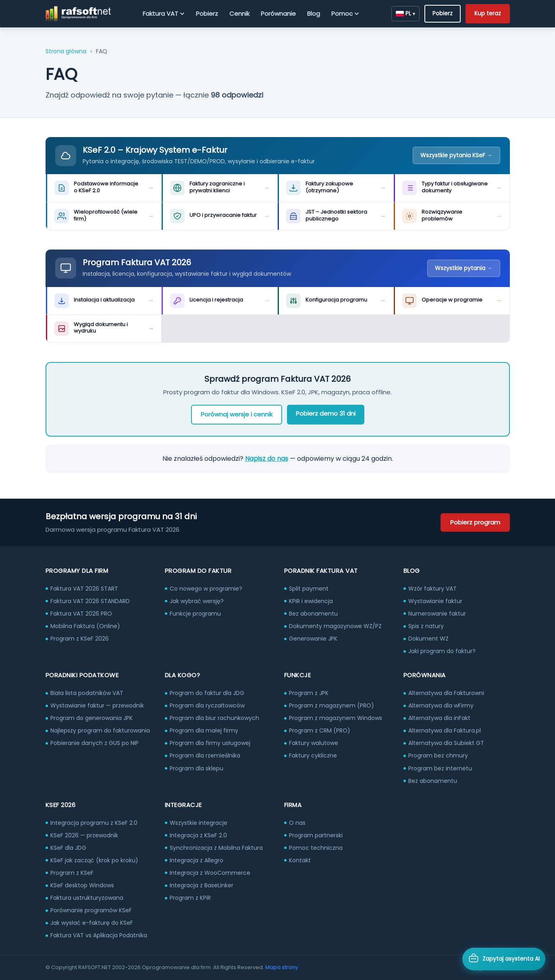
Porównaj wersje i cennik (237, 414)
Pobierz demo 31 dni (326, 413)
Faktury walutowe (314, 743)
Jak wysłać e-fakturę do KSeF (92, 923)
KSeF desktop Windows (82, 885)
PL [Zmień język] (405, 13)
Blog (314, 14)
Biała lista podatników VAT (87, 693)
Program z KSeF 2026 (80, 639)
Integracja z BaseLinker (202, 885)
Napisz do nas (267, 459)
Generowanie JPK (313, 639)
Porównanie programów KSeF (91, 910)
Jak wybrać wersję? (197, 601)
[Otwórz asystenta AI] (504, 959)
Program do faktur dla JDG (207, 693)
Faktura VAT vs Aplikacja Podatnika (99, 935)
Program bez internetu (440, 768)
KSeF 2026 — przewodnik (84, 835)
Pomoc (345, 14)
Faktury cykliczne (313, 755)
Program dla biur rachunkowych (214, 718)
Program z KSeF (72, 873)
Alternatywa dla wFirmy (441, 705)
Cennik (239, 14)
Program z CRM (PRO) (320, 730)
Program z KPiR (190, 898)
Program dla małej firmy (204, 730)
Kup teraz (488, 13)
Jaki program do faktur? (442, 651)
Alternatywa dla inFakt (439, 718)
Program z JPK (309, 693)
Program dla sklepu (196, 768)
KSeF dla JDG (68, 848)
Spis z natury (426, 626)
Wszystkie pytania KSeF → (456, 155)
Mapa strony (282, 967)
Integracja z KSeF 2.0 (198, 835)
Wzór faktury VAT (432, 589)
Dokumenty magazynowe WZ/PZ (335, 626)
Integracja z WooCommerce (210, 873)
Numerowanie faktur (437, 614)
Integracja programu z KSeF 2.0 (94, 823)
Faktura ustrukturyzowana (87, 898)
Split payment (309, 589)
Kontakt (300, 860)
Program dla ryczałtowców (207, 705)
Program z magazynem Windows (336, 718)
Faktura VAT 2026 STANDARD (90, 601)
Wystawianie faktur (435, 601)
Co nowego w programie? (206, 589)
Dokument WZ (428, 639)
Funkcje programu (195, 614)
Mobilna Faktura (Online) (85, 626)
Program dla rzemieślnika (205, 755)
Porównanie (278, 14)
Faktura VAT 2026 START (84, 589)
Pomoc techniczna (316, 848)
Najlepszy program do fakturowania (100, 730)
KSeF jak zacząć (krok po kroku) (94, 860)
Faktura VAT (164, 14)
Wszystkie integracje (199, 823)
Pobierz (207, 14)
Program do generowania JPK (91, 718)
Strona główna (66, 51)
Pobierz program (475, 522)
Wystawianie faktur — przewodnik (97, 705)
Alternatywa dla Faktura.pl (445, 730)
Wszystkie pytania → (464, 268)
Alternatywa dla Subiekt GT (446, 743)
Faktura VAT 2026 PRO (81, 614)
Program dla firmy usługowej (210, 743)
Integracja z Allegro (196, 860)
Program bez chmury (438, 755)
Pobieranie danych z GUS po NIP (95, 743)
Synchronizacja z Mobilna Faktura (216, 848)
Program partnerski (316, 835)
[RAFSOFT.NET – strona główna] (78, 14)
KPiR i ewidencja (311, 601)
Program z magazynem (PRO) (332, 705)
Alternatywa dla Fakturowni (446, 693)
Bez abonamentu (313, 614)
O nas (297, 823)
